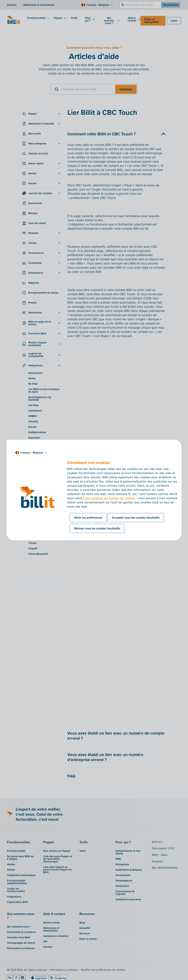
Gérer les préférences (88, 518)
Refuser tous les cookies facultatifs (97, 528)
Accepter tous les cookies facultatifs (136, 518)
